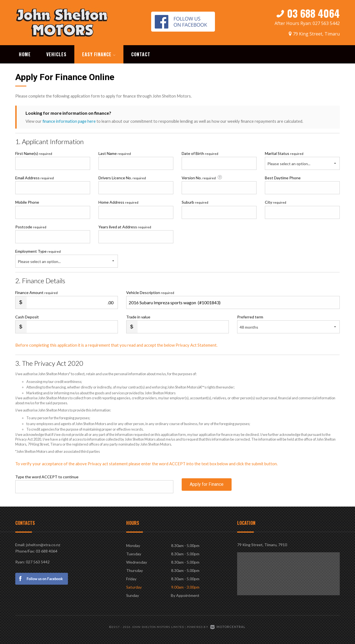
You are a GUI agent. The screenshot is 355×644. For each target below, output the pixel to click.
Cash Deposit (27, 316)
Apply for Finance (207, 486)
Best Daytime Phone (283, 177)
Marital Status (284, 153)
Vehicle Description (150, 292)
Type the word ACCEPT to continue (47, 476)
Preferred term (250, 316)
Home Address (118, 202)
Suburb (195, 202)
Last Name (115, 153)
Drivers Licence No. (122, 177)
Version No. (202, 177)
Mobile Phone (27, 202)
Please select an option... (289, 163)
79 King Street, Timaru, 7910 (262, 544)
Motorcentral (228, 626)
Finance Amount (36, 292)
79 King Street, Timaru (316, 32)
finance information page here (70, 121)
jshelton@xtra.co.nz (43, 544)
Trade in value (138, 316)
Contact (141, 54)
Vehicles (56, 54)
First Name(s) (34, 153)
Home (25, 54)
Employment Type (67, 258)
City (276, 202)
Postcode (31, 226)
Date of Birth (200, 153)
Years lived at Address (125, 226)
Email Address (35, 177)
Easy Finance (99, 54)
